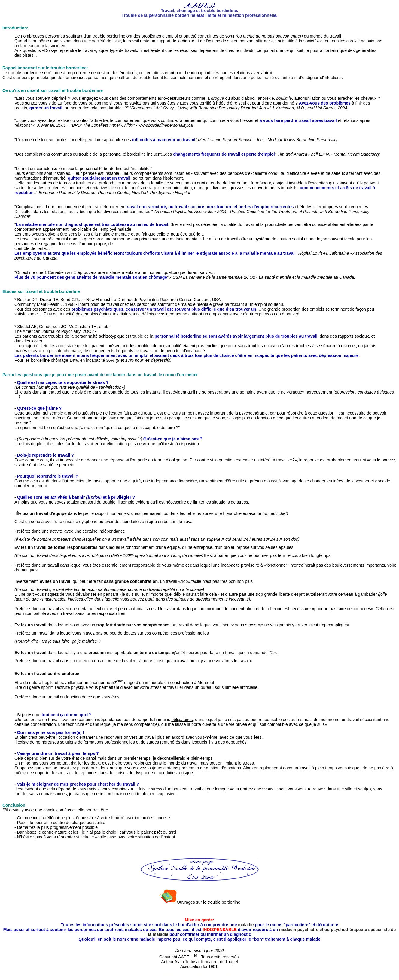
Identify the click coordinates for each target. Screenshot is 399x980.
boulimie (284, 98)
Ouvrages (186, 902)
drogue (218, 98)
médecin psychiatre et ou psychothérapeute (324, 930)
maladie (246, 925)
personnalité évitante (270, 78)
